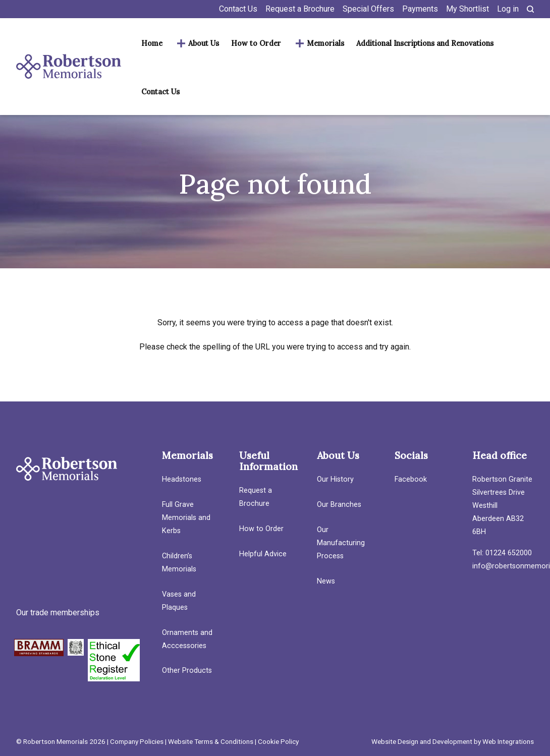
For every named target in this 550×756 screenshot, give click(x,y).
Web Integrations (508, 741)
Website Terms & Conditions (211, 741)
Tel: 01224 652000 (502, 553)
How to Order (256, 43)
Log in (508, 9)
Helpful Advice (263, 554)
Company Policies (137, 741)
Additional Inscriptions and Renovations (425, 43)
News (326, 581)
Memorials (325, 43)
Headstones (182, 479)
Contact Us (238, 9)
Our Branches (339, 505)
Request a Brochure (300, 9)
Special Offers (368, 9)
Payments (420, 9)
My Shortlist (467, 9)
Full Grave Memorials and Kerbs (186, 518)
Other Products (187, 671)
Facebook (411, 479)
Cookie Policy (278, 741)
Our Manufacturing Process (341, 543)
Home (152, 43)
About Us (204, 43)
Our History (335, 479)
